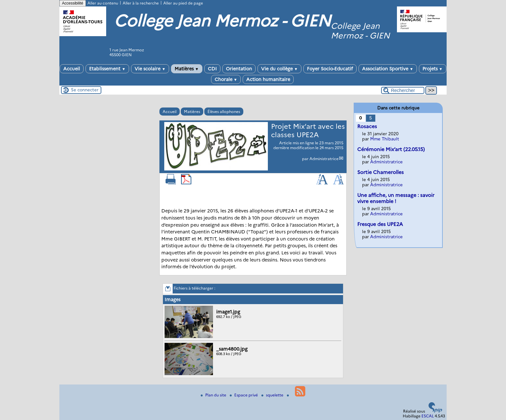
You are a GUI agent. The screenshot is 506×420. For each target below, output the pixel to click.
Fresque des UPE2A (380, 224)
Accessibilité (73, 3)
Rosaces (367, 126)
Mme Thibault (385, 139)
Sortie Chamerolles (380, 172)
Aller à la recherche (141, 3)
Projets (433, 69)
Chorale (226, 79)
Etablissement (107, 69)
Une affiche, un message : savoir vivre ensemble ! (396, 198)
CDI (212, 69)
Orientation (239, 69)
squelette (273, 395)
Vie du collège (279, 69)
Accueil (72, 69)
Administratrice (324, 159)
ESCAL (428, 416)
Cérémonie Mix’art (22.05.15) (391, 149)
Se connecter (85, 90)
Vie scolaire (150, 69)
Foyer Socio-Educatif (330, 69)
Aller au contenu (103, 3)
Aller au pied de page (183, 3)
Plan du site (214, 395)
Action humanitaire (268, 79)
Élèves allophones (224, 112)
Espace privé (244, 395)
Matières (187, 69)
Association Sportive (388, 69)
